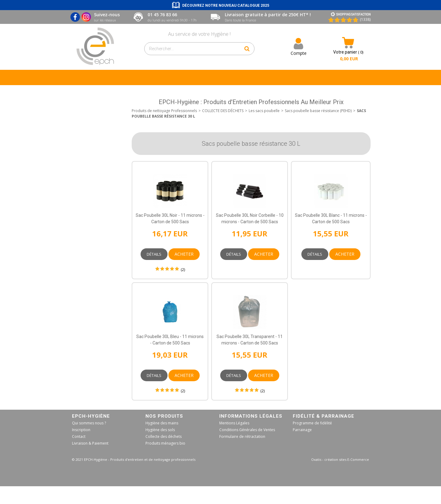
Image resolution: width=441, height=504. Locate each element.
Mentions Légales (234, 423)
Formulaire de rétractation (242, 436)
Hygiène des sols (160, 430)
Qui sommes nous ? (89, 423)
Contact (79, 436)
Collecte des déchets (164, 436)
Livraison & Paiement (90, 443)
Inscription (81, 430)
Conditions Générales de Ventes (247, 430)
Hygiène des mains (162, 423)
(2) (183, 270)
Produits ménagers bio (165, 443)
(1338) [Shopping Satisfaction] (365, 19)
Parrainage (302, 430)
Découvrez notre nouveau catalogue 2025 (226, 6)
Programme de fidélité (312, 423)
